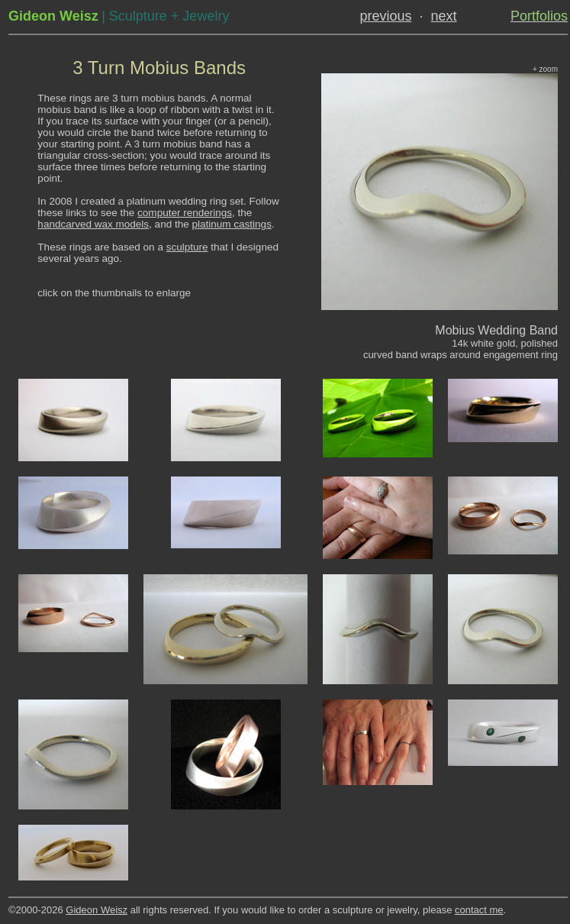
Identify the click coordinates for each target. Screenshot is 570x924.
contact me (479, 910)
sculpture (187, 247)
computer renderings (185, 213)
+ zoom (545, 69)
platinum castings (231, 224)
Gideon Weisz (97, 910)
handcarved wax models (93, 224)
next (443, 16)
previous (385, 16)
